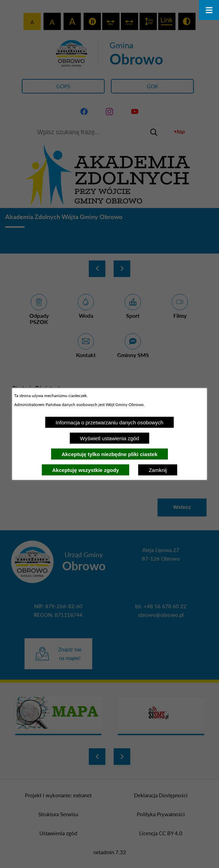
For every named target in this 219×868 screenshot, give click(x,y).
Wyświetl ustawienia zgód (110, 438)
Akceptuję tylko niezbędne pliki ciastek (109, 454)
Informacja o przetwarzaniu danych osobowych (109, 422)
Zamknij (158, 470)
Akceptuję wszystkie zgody (85, 470)
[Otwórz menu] (209, 10)
